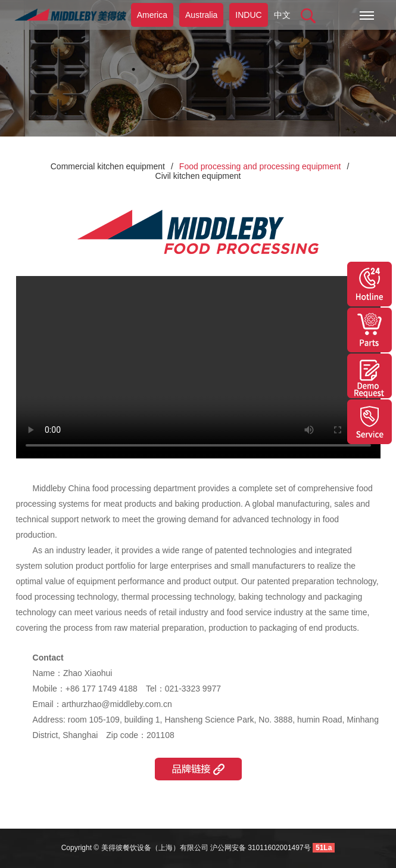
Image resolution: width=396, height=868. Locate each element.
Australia (201, 15)
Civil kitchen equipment (198, 176)
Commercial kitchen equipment (108, 166)
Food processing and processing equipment (260, 166)
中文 (282, 15)
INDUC (248, 15)
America (152, 15)
